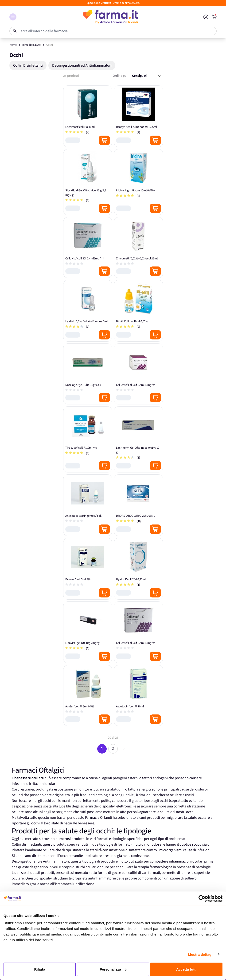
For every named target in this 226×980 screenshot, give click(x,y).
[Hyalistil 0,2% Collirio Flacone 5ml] (88, 311)
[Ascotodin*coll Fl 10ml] (138, 696)
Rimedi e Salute (31, 45)
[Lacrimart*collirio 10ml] (88, 116)
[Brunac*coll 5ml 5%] (88, 569)
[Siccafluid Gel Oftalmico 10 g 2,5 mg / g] (88, 182)
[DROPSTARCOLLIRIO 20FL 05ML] (138, 505)
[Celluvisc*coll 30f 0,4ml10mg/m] (138, 374)
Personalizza (113, 969)
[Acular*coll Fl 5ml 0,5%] (88, 696)
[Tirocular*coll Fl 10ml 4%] (88, 439)
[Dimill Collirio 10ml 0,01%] (138, 311)
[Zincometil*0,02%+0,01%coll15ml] (138, 248)
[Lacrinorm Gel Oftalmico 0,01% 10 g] (138, 439)
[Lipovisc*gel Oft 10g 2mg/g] (88, 632)
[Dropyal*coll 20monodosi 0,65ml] (138, 116)
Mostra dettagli (201, 954)
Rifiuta (40, 969)
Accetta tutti (186, 969)
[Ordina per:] (147, 76)
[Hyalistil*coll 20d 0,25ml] (138, 569)
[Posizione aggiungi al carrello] (104, 140)
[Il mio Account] (206, 17)
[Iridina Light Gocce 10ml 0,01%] (138, 182)
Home (13, 45)
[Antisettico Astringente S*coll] (88, 505)
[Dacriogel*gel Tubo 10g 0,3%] (88, 374)
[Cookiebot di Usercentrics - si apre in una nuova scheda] (202, 899)
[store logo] (110, 17)
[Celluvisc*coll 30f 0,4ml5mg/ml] (88, 248)
